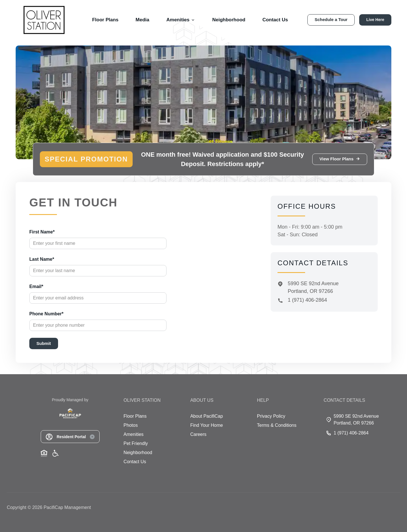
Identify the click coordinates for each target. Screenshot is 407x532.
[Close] (248, 219)
